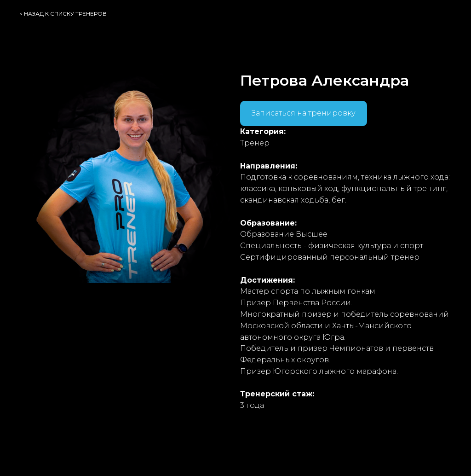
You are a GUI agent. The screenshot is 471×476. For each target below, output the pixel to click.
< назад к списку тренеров (63, 14)
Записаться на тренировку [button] (304, 113)
